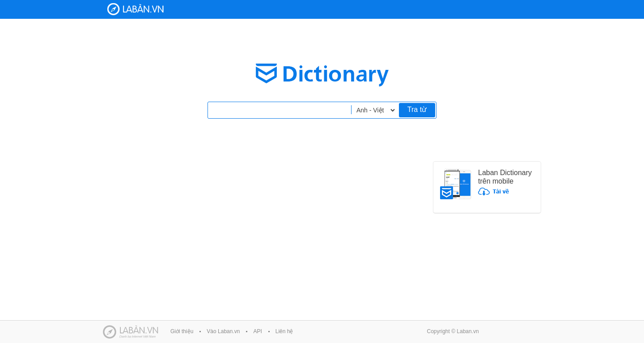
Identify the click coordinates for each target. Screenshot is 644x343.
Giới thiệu (182, 331)
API (257, 331)
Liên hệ (284, 331)
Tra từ (417, 109)
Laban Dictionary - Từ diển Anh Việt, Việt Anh (136, 9)
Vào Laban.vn (223, 331)
